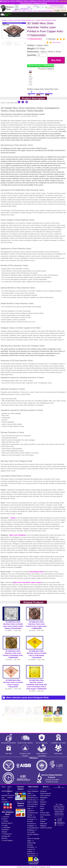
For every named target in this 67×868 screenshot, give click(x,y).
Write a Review (57, 43)
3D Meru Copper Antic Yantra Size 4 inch (31, 78)
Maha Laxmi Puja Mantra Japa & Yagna (27, 582)
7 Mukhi (13, 518)
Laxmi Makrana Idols (36, 572)
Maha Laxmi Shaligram (18, 535)
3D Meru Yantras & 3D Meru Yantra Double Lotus (18, 20)
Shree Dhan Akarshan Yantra (46, 20)
